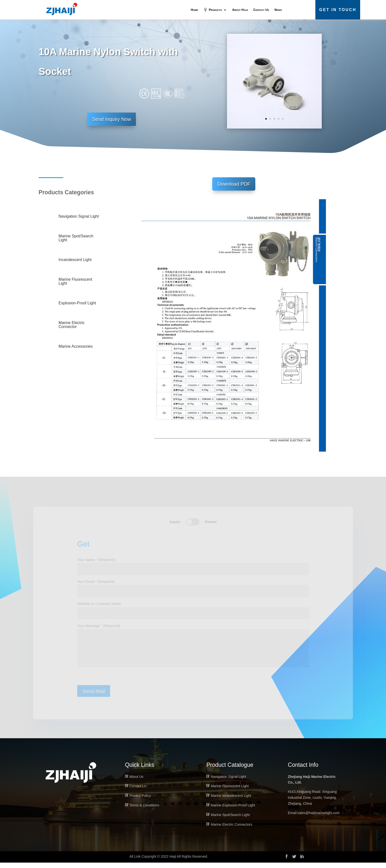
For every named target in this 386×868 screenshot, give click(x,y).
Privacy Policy (140, 801)
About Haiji (240, 10)
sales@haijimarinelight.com (318, 818)
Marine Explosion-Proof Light (233, 811)
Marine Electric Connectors (231, 830)
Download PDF (234, 189)
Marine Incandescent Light (231, 801)
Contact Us (261, 10)
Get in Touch (338, 10)
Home (194, 10)
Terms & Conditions (144, 811)
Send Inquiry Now (112, 124)
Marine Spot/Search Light (230, 820)
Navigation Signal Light (228, 782)
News (278, 10)
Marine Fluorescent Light (230, 791)
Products (215, 10)
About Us (136, 782)
